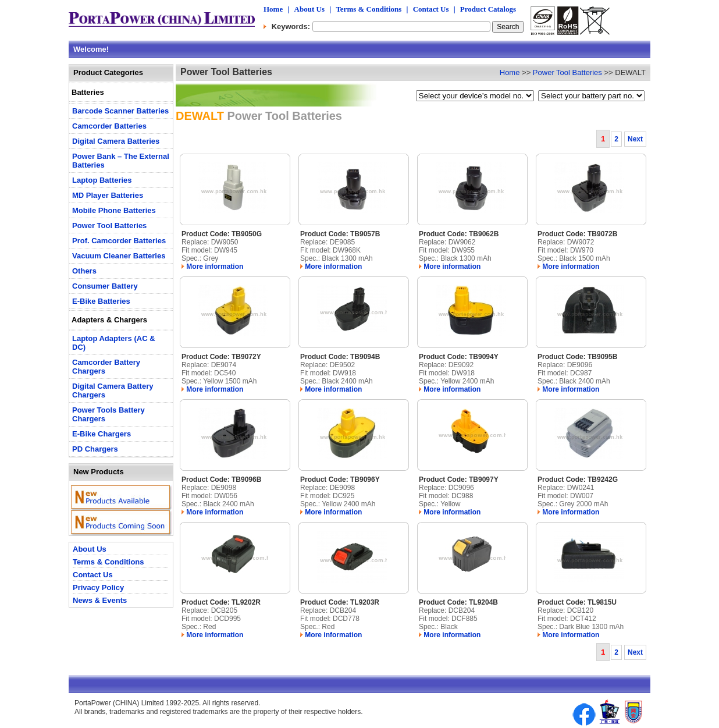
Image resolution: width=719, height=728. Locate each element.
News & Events (100, 600)
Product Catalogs (488, 9)
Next (635, 139)
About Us (309, 9)
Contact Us (431, 9)
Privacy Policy (98, 587)
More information (212, 267)
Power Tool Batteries (567, 72)
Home (273, 9)
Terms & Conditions (369, 9)
